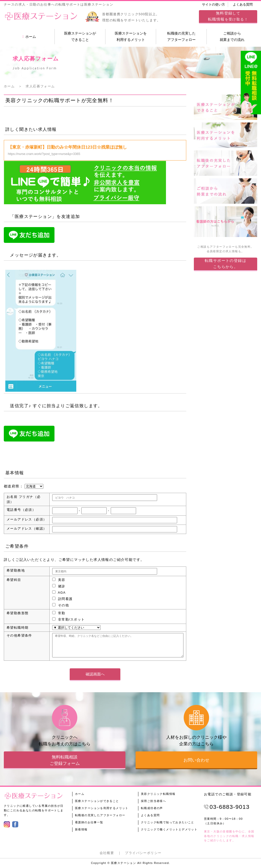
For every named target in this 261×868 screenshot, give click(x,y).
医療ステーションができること (80, 36)
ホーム (29, 37)
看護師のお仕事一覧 (89, 822)
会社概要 (107, 853)
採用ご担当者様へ (153, 801)
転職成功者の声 (152, 808)
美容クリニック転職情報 (158, 794)
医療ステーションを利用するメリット (131, 36)
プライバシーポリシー (143, 853)
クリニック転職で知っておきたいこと (168, 822)
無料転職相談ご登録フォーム (65, 760)
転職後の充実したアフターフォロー (181, 36)
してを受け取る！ (228, 16)
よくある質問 (243, 5)
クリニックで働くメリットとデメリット (169, 829)
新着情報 (81, 829)
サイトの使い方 (213, 5)
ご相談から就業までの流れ (232, 36)
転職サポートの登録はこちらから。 (226, 264)
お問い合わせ (196, 760)
